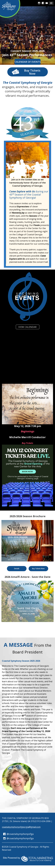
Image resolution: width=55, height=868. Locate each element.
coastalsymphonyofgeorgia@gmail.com (21, 827)
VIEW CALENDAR (27, 327)
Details (17, 569)
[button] (51, 3)
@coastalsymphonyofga (18, 834)
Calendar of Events (28, 62)
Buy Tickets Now (26, 72)
